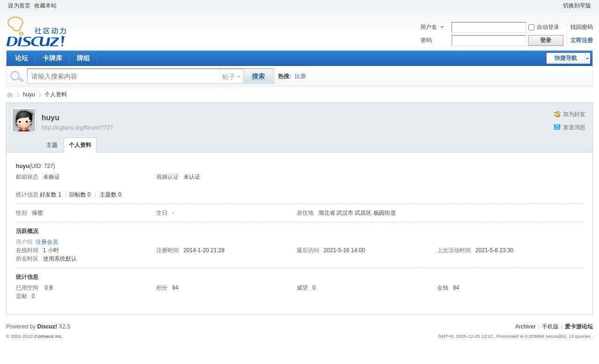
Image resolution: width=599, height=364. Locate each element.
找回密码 (582, 27)
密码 (426, 40)
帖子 (229, 77)
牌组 (83, 58)
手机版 (550, 327)
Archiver (526, 327)
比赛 (300, 76)
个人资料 (56, 95)
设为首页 (19, 6)
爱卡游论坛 (579, 327)
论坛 (22, 58)
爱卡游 (10, 95)
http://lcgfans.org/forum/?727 (77, 128)
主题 (52, 145)
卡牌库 (52, 58)
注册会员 (47, 242)
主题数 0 (110, 195)
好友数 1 (51, 195)
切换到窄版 (577, 6)
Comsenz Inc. (48, 336)
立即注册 (582, 40)
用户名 (429, 27)
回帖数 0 (80, 195)
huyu (29, 95)
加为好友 (574, 114)
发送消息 (574, 127)
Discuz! (47, 327)
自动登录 (544, 27)
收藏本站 (45, 6)
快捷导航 (566, 58)
